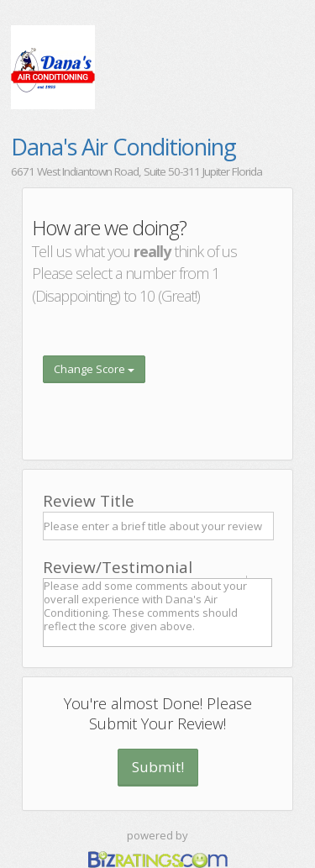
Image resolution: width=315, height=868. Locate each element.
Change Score (94, 369)
